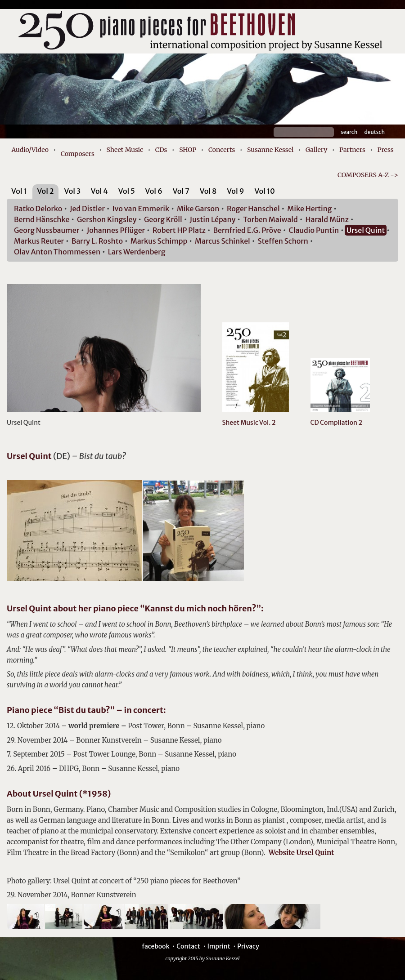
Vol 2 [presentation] (45, 191)
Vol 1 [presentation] (19, 191)
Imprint (218, 946)
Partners (352, 150)
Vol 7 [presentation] (181, 191)
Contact (188, 946)
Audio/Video (30, 150)
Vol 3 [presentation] (72, 191)
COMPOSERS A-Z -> (368, 175)
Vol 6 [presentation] (154, 191)
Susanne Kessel (270, 150)
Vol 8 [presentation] (208, 191)
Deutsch (374, 132)
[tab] (19, 193)
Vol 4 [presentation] (99, 191)
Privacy (248, 946)
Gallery (316, 150)
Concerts (222, 150)
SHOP (188, 150)
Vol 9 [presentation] (235, 191)
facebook (155, 946)
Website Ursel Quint (301, 853)
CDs (161, 150)
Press (386, 150)
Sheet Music (125, 150)
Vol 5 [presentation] (127, 191)
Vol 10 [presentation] (264, 191)
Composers (78, 154)
